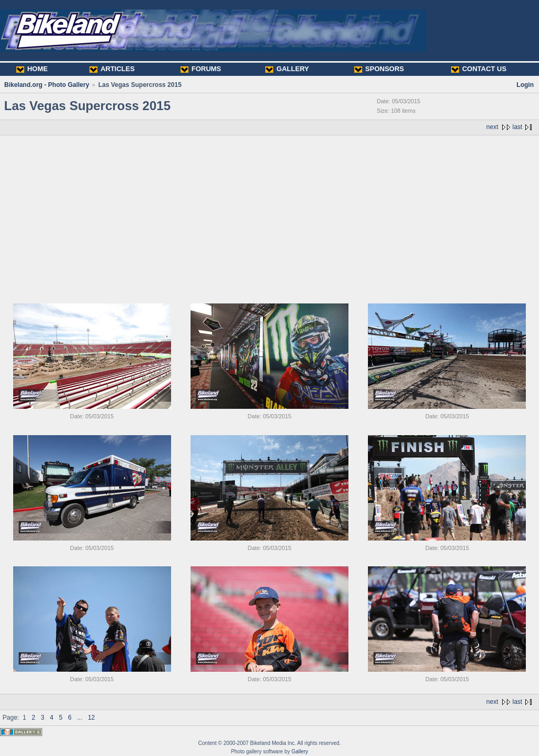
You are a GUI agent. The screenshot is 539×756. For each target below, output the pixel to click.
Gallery (300, 752)
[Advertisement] (269, 214)
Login (525, 85)
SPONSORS (379, 69)
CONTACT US (479, 69)
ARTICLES (112, 69)
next (492, 127)
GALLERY (287, 69)
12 (91, 718)
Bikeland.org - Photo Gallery (47, 85)
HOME (32, 69)
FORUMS (201, 69)
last (518, 127)
